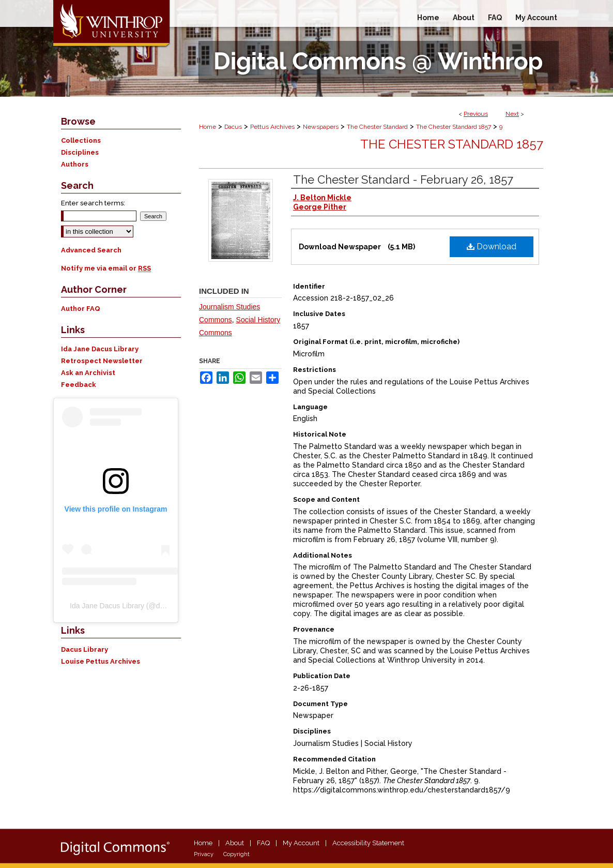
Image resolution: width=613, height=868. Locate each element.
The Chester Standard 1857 (454, 127)
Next (512, 114)
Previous (476, 114)
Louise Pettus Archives (101, 661)
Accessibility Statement (368, 843)
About (235, 843)
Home (208, 127)
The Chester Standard (377, 127)
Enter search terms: (93, 203)
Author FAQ (81, 309)
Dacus (233, 127)
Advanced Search (91, 250)
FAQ (263, 843)
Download (492, 246)
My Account (301, 843)
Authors (75, 164)
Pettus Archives (272, 127)
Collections (81, 140)
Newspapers (321, 127)
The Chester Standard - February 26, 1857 (403, 179)
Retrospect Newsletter (102, 361)
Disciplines (80, 152)
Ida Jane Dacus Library (100, 349)
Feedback (79, 385)
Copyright (236, 854)
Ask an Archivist (88, 373)
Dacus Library (85, 649)
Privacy (204, 854)
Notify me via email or (106, 268)
